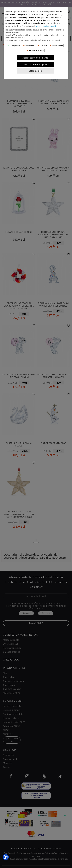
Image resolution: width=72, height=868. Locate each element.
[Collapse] (4, 12)
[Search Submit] (67, 18)
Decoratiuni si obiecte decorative (30, 24)
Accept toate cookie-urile (35, 129)
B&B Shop (7, 24)
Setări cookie (35, 142)
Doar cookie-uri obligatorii (35, 136)
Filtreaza (19, 38)
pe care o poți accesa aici (46, 98)
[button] (6, 857)
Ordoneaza (53, 38)
